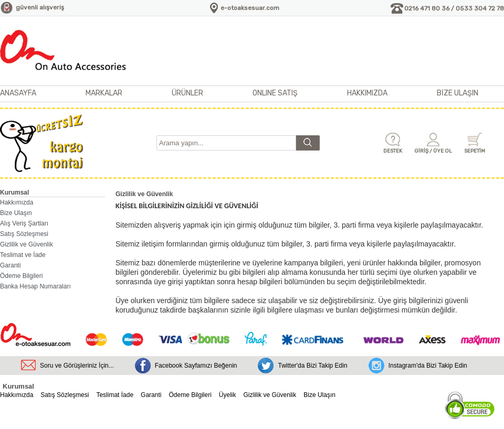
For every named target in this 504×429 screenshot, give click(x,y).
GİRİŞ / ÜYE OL (433, 151)
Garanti (10, 265)
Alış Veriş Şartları (24, 223)
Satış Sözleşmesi (24, 234)
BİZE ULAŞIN (458, 93)
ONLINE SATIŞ (275, 93)
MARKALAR (104, 93)
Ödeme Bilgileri (21, 276)
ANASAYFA (18, 93)
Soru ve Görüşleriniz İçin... (77, 366)
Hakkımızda (17, 202)
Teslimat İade (115, 395)
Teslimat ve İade (23, 255)
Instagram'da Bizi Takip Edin (428, 366)
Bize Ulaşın (16, 213)
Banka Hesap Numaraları (35, 286)
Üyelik (228, 395)
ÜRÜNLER (187, 93)
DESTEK (393, 151)
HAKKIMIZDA (367, 93)
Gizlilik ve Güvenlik (27, 244)
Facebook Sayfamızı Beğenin (196, 366)
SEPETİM (475, 151)
